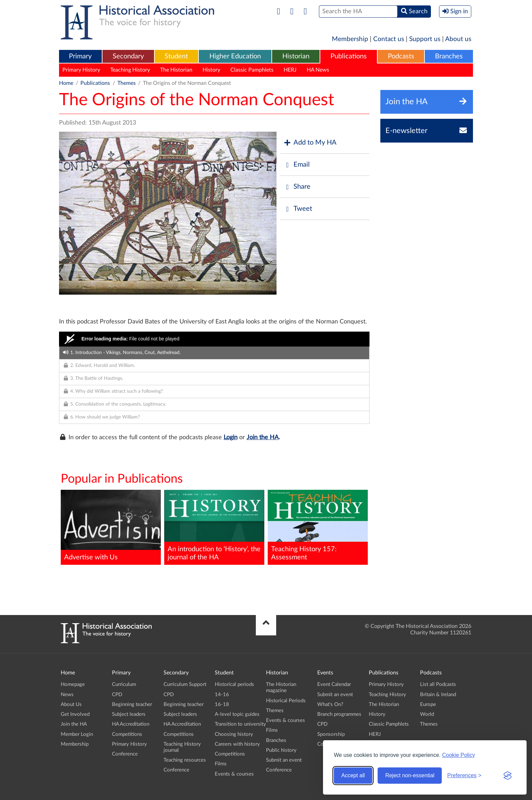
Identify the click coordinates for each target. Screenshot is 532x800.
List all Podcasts (438, 684)
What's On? (330, 704)
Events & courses (234, 774)
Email (297, 165)
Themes (127, 83)
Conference (125, 754)
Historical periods (234, 684)
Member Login (77, 734)
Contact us (389, 39)
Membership (350, 39)
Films (221, 764)
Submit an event (284, 760)
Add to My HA (310, 143)
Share (297, 187)
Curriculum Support (185, 684)
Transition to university (240, 724)
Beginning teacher (132, 704)
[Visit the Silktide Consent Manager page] (508, 776)
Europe (428, 704)
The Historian (176, 70)
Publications (349, 56)
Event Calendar (334, 684)
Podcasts (401, 56)
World (427, 714)
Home (66, 83)
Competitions (127, 734)
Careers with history (237, 744)
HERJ (290, 70)
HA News (318, 70)
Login (231, 438)
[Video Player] (214, 339)
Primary (80, 56)
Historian (296, 56)
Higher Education (235, 56)
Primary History (81, 70)
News (67, 695)
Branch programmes (339, 714)
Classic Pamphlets (252, 70)
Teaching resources (185, 760)
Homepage (73, 684)
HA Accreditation (131, 724)
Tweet (298, 209)
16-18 (222, 704)
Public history (281, 750)
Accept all (353, 775)
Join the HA (263, 438)
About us (458, 39)
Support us (425, 39)
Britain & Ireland (438, 695)
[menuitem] (80, 57)
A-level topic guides (237, 714)
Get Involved (75, 714)
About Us (71, 704)
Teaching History (130, 70)
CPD (117, 695)
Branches (449, 56)
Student (176, 56)
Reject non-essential (410, 775)
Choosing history (234, 734)
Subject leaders (129, 714)
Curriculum (124, 684)
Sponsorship (331, 734)
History (211, 70)
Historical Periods (286, 701)
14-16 (222, 695)
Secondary (128, 56)
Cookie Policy (459, 755)
